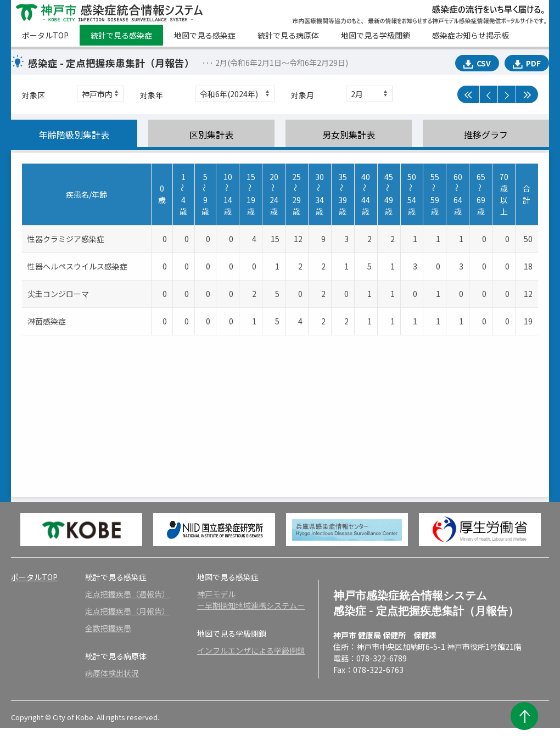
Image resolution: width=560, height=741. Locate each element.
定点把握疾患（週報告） (127, 594)
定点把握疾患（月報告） (127, 611)
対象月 (303, 95)
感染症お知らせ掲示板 (471, 35)
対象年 (152, 95)
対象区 (33, 95)
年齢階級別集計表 (74, 134)
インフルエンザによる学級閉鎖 (251, 650)
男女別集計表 (349, 134)
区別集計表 (211, 134)
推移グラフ (486, 134)
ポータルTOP (45, 35)
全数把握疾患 (108, 628)
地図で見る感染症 (205, 35)
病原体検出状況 (112, 673)
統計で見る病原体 (288, 35)
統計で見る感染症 (121, 35)
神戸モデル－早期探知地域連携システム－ (251, 600)
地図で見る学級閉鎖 (376, 35)
